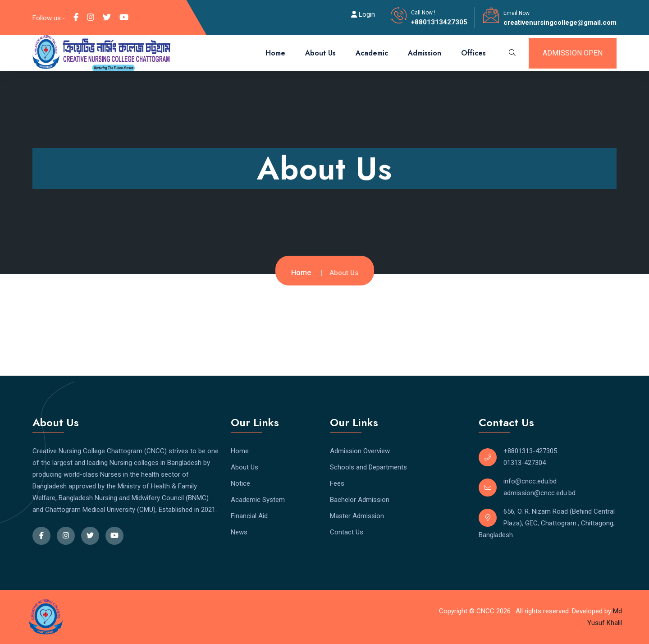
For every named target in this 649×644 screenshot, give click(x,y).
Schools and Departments (368, 467)
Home (275, 53)
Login (363, 14)
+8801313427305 (439, 22)
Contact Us (347, 532)
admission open (573, 53)
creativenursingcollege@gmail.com (560, 23)
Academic (372, 53)
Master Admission (357, 516)
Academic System (258, 500)
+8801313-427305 (530, 451)
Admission (425, 53)
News (239, 532)
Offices (473, 53)
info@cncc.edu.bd (530, 481)
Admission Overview (360, 451)
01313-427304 (525, 463)
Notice (240, 483)
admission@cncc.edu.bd (539, 493)
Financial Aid (249, 516)
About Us (320, 53)
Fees (337, 483)
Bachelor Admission (360, 500)
